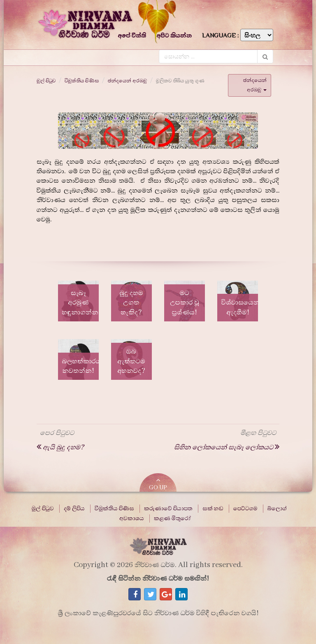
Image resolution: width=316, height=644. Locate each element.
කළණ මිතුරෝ (172, 518)
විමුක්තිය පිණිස (82, 81)
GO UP (158, 484)
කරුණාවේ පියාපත (168, 509)
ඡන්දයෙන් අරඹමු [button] (255, 85)
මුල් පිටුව (46, 81)
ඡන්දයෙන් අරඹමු (127, 81)
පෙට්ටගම (245, 509)
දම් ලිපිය (74, 509)
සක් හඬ (213, 509)
